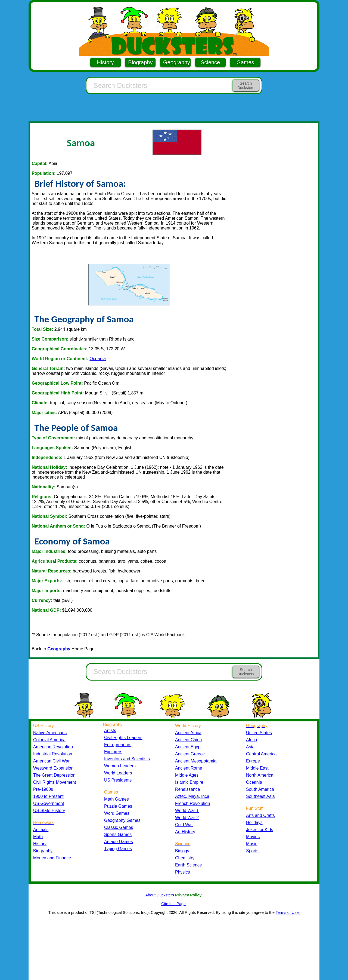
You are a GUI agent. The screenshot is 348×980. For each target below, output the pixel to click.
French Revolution (192, 803)
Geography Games (122, 820)
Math (38, 837)
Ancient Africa (188, 733)
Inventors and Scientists (127, 759)
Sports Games (118, 834)
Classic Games (119, 827)
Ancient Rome (189, 768)
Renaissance (188, 789)
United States (259, 733)
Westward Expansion (53, 768)
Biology (182, 851)
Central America (261, 754)
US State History (49, 811)
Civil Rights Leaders (123, 738)
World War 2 (187, 818)
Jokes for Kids (260, 830)
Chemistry (185, 858)
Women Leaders (120, 766)
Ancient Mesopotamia (196, 761)
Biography (140, 62)
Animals (41, 830)
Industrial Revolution (53, 754)
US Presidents (118, 780)
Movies (253, 837)
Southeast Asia (260, 796)
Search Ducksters (246, 85)
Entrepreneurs (118, 745)
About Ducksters (160, 895)
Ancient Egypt (188, 747)
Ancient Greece (190, 754)
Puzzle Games (118, 806)
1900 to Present (48, 796)
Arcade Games (119, 842)
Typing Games (118, 849)
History (105, 62)
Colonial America (49, 740)
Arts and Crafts (260, 815)
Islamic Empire (189, 782)
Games (245, 62)
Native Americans (50, 733)
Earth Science (189, 865)
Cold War (184, 825)
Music (252, 844)
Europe (253, 761)
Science (210, 62)
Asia (250, 747)
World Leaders (118, 773)
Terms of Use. (288, 912)
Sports (252, 851)
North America (260, 775)
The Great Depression (54, 775)
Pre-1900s (43, 789)
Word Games (117, 813)
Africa (251, 740)
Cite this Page (173, 904)
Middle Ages (187, 775)
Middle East (257, 768)
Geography (177, 62)
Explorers (113, 752)
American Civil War (51, 761)
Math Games (116, 799)
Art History (185, 832)
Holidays (254, 823)
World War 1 (187, 811)
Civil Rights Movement (55, 782)
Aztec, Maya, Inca (192, 796)
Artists (110, 731)
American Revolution (53, 747)
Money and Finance (52, 858)
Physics (183, 872)
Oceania (98, 359)
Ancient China (189, 740)
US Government (49, 803)
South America (260, 789)
